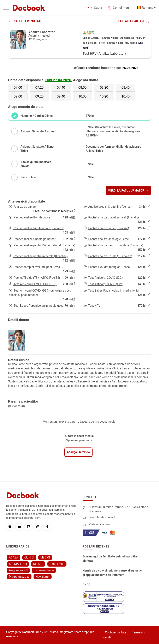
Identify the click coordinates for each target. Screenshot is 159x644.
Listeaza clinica (44, 570)
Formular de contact (102, 517)
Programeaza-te (19, 577)
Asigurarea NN (18, 570)
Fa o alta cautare (133, 21)
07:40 (61, 87)
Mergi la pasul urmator (128, 191)
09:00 (18, 96)
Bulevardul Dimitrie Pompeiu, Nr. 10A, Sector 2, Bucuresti (119, 509)
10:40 (125, 96)
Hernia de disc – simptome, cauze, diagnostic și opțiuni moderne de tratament (112, 573)
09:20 (40, 96)
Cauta (98, 8)
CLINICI (29, 557)
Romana (148, 8)
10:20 (104, 96)
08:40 (125, 87)
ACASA (14, 557)
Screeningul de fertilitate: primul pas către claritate (110, 559)
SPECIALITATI (18, 564)
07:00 (18, 87)
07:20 (40, 87)
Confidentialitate (116, 632)
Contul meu (121, 8)
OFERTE (38, 564)
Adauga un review (78, 452)
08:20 (104, 87)
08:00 (82, 87)
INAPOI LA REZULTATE (26, 21)
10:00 (82, 96)
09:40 (61, 96)
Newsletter (43, 577)
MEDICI (45, 557)
